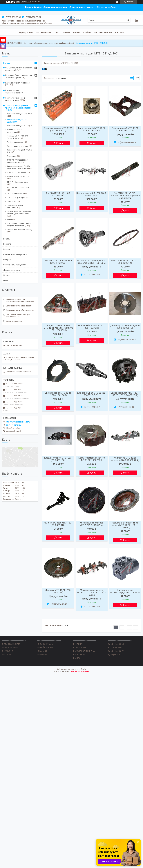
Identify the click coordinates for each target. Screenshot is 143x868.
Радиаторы (11, 201)
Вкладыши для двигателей (18, 176)
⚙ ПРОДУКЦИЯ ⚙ (14, 43)
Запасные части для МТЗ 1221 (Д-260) (19, 121)
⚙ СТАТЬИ (7, 654)
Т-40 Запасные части (15, 194)
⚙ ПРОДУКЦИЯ (79, 647)
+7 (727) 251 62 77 (116, 651)
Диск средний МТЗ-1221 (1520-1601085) (58, 394)
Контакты (120, 32)
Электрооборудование (16, 172)
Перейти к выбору (106, 7)
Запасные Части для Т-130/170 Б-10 (19, 151)
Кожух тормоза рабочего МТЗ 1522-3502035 (92, 459)
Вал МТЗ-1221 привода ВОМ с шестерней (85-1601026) (92, 262)
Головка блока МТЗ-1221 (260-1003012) (92, 327)
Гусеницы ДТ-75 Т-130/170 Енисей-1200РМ (17, 137)
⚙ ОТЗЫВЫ (42, 654)
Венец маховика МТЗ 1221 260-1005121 (125, 262)
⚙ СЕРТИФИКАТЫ (45, 644)
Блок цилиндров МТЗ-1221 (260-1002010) (58, 129)
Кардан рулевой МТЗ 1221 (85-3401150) (58, 459)
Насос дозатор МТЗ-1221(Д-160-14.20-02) (125, 591)
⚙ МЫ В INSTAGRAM (11, 644)
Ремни (9, 220)
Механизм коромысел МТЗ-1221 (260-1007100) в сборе (92, 592)
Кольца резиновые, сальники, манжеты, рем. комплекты (19, 213)
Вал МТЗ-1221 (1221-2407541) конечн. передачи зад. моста (125, 196)
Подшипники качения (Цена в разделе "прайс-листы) (19, 225)
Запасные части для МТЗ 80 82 (19, 114)
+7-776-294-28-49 (44, 32)
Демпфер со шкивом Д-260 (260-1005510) (125, 327)
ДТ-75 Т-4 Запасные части (17, 182)
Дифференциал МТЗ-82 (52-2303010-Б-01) (92, 394)
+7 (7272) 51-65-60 (26, 32)
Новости (7, 244)
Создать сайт (26, 2)
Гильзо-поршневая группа (17, 146)
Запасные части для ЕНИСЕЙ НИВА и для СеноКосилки (19, 167)
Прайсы (87, 32)
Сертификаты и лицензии (15, 265)
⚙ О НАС (76, 658)
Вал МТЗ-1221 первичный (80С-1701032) (58, 262)
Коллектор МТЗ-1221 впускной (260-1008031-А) (125, 459)
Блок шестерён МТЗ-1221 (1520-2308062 (92, 129)
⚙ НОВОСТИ (7, 651)
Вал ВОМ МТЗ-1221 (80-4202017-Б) (58, 194)
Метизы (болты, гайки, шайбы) (19, 230)
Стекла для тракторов (16, 197)
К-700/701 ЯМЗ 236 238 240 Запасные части (18, 161)
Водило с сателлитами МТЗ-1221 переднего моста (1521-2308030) (58, 328)
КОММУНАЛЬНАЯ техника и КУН (18, 84)
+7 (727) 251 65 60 (116, 644)
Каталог (77, 32)
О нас (57, 32)
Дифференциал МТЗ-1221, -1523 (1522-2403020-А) (125, 394)
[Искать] (128, 20)
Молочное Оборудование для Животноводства (19, 77)
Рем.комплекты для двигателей (15, 206)
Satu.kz (83, 669)
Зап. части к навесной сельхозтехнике (15, 99)
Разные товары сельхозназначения (14, 92)
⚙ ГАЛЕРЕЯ (42, 651)
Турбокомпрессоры (15, 142)
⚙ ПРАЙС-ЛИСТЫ (45, 647)
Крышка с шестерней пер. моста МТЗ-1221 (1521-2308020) (125, 525)
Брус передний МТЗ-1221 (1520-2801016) (125, 129)
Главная (66, 32)
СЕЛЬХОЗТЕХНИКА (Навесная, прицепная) (19, 69)
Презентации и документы (15, 254)
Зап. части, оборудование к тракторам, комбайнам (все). (49, 43)
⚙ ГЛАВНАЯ (78, 644)
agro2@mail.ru (114, 654)
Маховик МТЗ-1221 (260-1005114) (58, 591)
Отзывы (7, 275)
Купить (60, 143)
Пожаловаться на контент (79, 671)
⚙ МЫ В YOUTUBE (10, 647)
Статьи (7, 249)
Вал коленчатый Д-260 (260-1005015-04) (92, 194)
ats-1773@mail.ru (13, 425)
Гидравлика (12, 156)
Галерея (7, 260)
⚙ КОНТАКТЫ (79, 654)
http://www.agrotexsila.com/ (18, 422)
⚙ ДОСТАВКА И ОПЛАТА (84, 651)
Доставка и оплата (103, 32)
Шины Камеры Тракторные (18, 188)
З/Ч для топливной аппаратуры (15, 131)
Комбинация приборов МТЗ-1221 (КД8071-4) (92, 524)
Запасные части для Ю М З (18, 126)
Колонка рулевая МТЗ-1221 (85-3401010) (58, 524)
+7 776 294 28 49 (115, 647)
